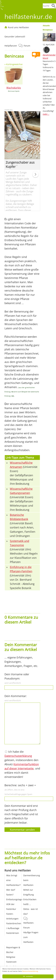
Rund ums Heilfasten (18, 27)
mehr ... (46, 114)
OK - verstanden (28, 976)
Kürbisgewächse (14, 64)
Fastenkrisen (13, 933)
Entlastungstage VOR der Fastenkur (14, 904)
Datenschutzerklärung (30, 971)
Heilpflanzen (11, 46)
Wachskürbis (14, 88)
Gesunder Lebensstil (15, 37)
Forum (27, 46)
